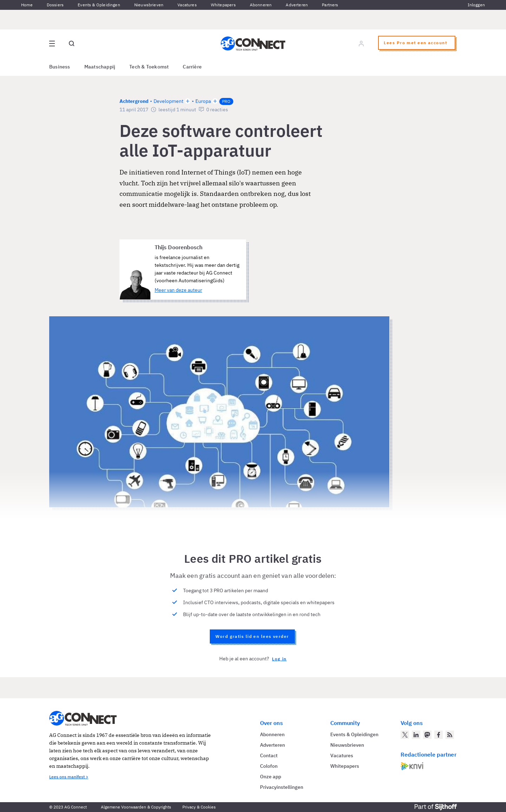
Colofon (269, 766)
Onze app (271, 777)
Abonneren (261, 5)
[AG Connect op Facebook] (439, 735)
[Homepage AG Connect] (253, 44)
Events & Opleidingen (99, 5)
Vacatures (187, 5)
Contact (269, 755)
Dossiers (55, 5)
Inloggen (476, 5)
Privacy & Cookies (199, 807)
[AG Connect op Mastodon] (427, 735)
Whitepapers (223, 5)
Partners (330, 5)
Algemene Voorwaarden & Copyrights (136, 807)
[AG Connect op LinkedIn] (416, 735)
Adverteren (297, 5)
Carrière (192, 67)
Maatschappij (100, 67)
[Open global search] (72, 44)
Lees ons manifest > (69, 777)
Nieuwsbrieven (149, 5)
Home (27, 5)
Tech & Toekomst (149, 67)
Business (60, 67)
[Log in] (361, 44)
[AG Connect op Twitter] (405, 735)
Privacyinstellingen (282, 787)
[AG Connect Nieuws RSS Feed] (450, 735)
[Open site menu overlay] (52, 44)
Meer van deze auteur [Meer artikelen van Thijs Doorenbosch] (178, 290)
